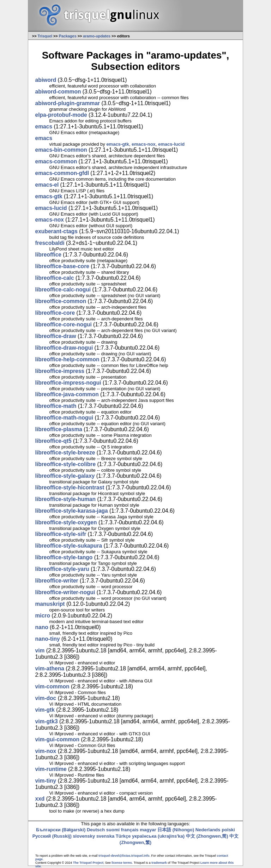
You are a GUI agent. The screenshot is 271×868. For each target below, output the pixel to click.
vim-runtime (51, 769)
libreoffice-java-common (67, 394)
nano (42, 627)
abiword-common (58, 92)
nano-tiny (48, 639)
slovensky (84, 836)
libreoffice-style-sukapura (69, 546)
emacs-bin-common (61, 150)
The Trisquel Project (88, 863)
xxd (40, 799)
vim (40, 650)
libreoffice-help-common (67, 359)
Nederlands (208, 830)
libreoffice (49, 255)
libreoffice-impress (60, 371)
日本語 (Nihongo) (176, 830)
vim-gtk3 (47, 721)
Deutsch (96, 830)
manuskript (50, 604)
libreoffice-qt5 (53, 441)
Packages (68, 36)
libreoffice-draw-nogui (64, 348)
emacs (44, 126)
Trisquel (45, 36)
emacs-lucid (171, 144)
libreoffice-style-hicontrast (70, 487)
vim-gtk (45, 710)
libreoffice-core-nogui (64, 324)
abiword (46, 80)
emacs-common (56, 161)
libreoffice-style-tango (64, 557)
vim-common (52, 686)
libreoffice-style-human (66, 499)
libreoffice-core (55, 313)
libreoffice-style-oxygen (66, 522)
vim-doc (46, 698)
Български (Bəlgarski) (61, 830)
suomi (113, 830)
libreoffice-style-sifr (61, 534)
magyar (148, 830)
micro (43, 616)
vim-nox (46, 751)
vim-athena (50, 668)
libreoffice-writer (57, 581)
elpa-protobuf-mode (61, 115)
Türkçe (123, 836)
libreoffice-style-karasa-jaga (72, 511)
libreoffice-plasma (59, 429)
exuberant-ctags (56, 231)
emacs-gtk (118, 144)
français (130, 830)
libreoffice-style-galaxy (65, 476)
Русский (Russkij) (52, 836)
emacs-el (47, 185)
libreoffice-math (56, 406)
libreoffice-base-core (62, 266)
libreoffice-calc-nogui (63, 290)
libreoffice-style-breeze (65, 453)
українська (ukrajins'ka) (158, 836)
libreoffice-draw (56, 336)
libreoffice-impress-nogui (68, 383)
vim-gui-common (58, 739)
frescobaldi (50, 243)
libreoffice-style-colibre (66, 464)
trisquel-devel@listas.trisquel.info (124, 856)
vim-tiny (46, 781)
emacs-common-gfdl (62, 173)
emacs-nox (144, 144)
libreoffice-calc (55, 278)
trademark (159, 863)
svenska (105, 836)
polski (228, 830)
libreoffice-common (61, 301)
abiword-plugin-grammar (68, 103)
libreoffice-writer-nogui (65, 592)
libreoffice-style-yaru (62, 569)
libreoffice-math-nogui (64, 418)
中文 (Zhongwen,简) (207, 836)
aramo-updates (97, 36)
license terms (122, 863)
